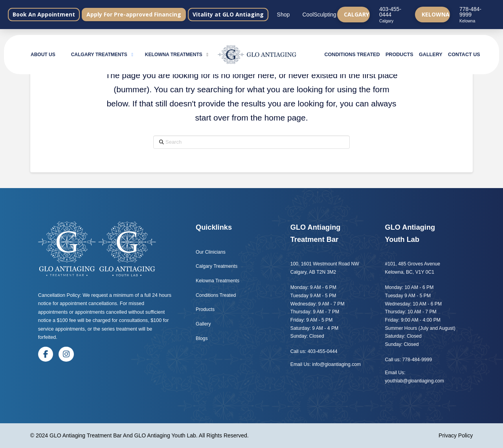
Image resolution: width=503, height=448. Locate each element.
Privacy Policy (456, 435)
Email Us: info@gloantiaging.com (326, 364)
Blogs (202, 338)
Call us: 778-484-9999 (409, 360)
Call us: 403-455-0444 (314, 351)
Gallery (203, 324)
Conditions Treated (216, 295)
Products (205, 309)
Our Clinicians (211, 252)
